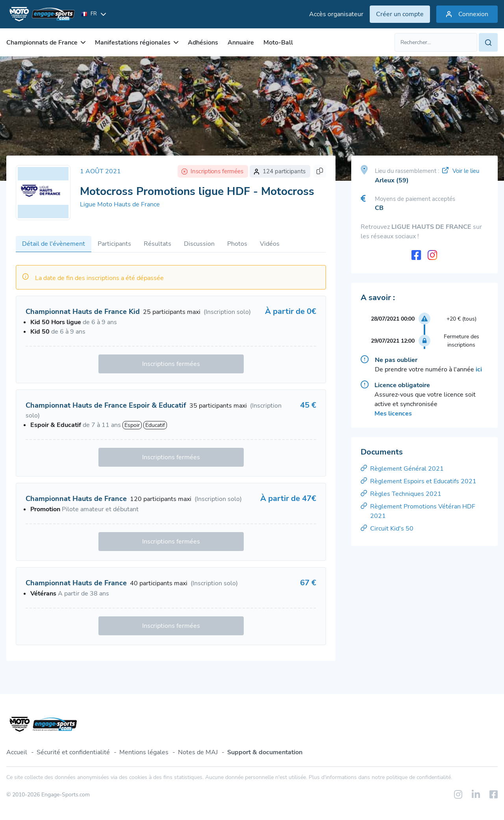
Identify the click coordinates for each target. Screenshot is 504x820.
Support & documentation (265, 752)
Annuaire (241, 43)
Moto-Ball (278, 43)
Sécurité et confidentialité (73, 752)
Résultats (157, 244)
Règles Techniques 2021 (401, 494)
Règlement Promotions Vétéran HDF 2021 (418, 511)
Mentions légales (144, 752)
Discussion (199, 244)
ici (479, 369)
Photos (237, 244)
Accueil (17, 752)
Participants (114, 244)
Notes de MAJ (198, 752)
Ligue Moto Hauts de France (120, 204)
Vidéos (270, 244)
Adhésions (203, 43)
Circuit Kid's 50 (387, 529)
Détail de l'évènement (54, 244)
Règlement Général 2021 (402, 469)
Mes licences (393, 414)
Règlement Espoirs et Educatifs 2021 (419, 481)
